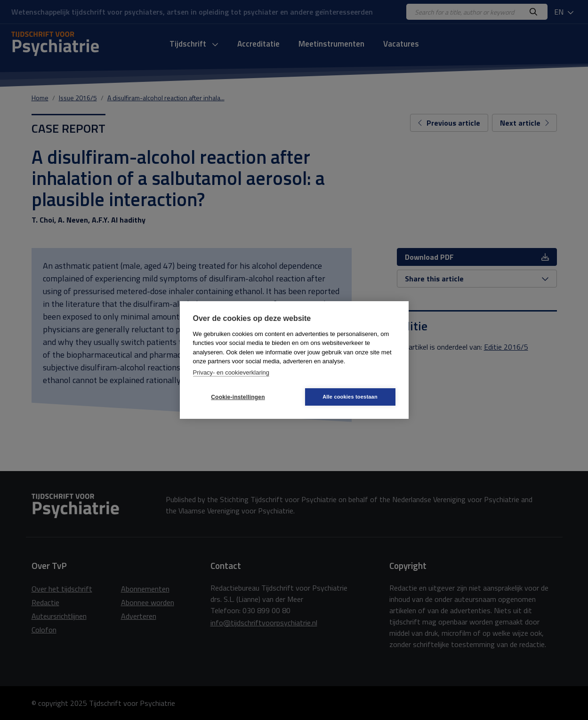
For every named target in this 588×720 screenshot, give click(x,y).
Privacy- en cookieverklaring (231, 372)
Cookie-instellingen (238, 397)
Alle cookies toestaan (350, 397)
